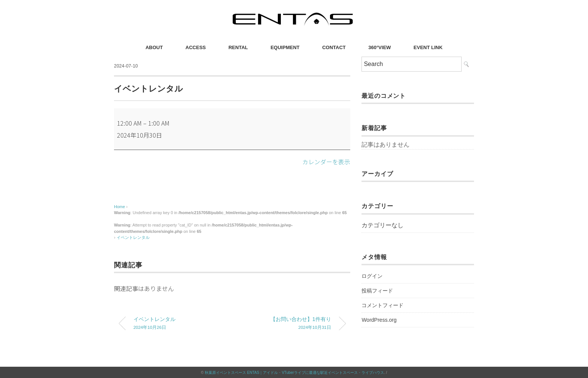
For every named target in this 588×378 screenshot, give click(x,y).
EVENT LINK (428, 47)
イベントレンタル (133, 237)
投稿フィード (377, 291)
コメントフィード (382, 305)
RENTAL (238, 47)
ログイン (372, 276)
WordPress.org (379, 320)
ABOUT (154, 47)
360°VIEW (379, 47)
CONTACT (334, 47)
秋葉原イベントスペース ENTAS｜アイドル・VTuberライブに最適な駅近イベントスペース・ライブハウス (294, 372)
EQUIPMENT (285, 47)
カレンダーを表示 (326, 162)
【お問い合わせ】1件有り (288, 324)
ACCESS (196, 47)
